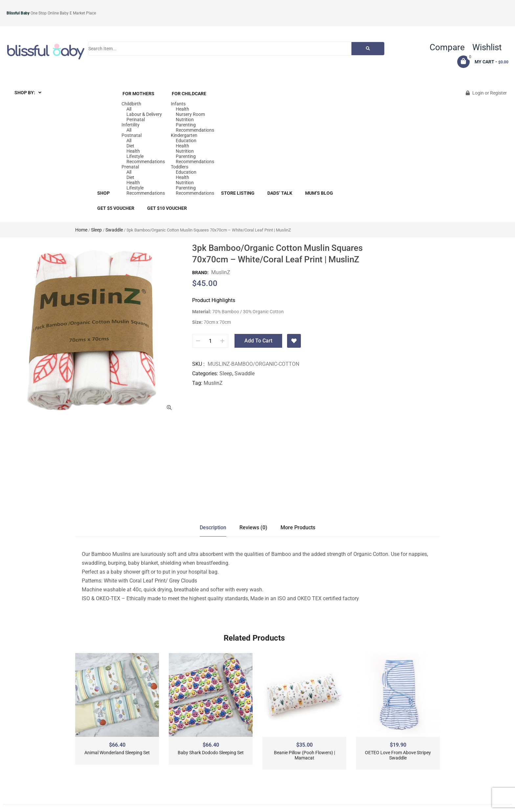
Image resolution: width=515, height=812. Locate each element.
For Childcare (189, 94)
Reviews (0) (253, 527)
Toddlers (179, 167)
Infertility (131, 125)
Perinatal (136, 120)
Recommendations (146, 162)
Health (133, 151)
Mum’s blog (319, 193)
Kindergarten (184, 135)
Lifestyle (135, 156)
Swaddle (114, 230)
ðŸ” (169, 407)
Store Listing (238, 193)
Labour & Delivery (144, 114)
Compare (447, 47)
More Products (298, 527)
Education (186, 141)
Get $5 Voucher (116, 208)
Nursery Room (190, 114)
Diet (130, 146)
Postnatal (132, 135)
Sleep (96, 230)
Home (81, 230)
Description (213, 527)
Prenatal (130, 167)
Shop (103, 193)
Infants (178, 104)
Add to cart (258, 341)
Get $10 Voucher (167, 208)
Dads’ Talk (280, 193)
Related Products (254, 638)
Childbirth (131, 104)
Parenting (186, 125)
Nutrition (185, 120)
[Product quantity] (210, 341)
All (129, 109)
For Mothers (138, 94)
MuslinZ (221, 272)
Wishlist (487, 47)
